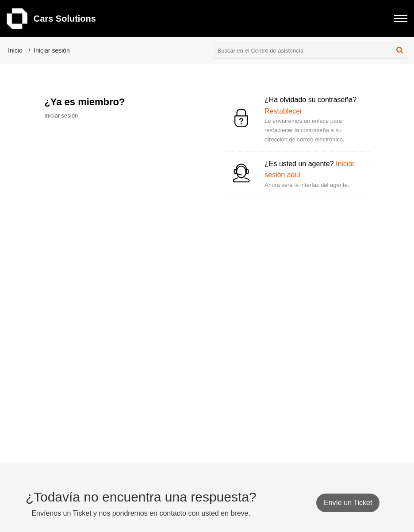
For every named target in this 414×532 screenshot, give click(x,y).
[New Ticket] (348, 503)
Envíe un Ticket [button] (348, 503)
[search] (310, 50)
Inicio (15, 50)
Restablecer (283, 111)
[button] (400, 50)
